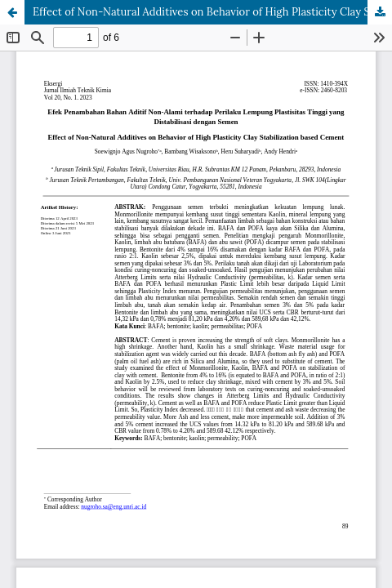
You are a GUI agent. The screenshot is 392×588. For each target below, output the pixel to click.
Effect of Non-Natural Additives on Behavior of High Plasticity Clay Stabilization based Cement (212, 12)
